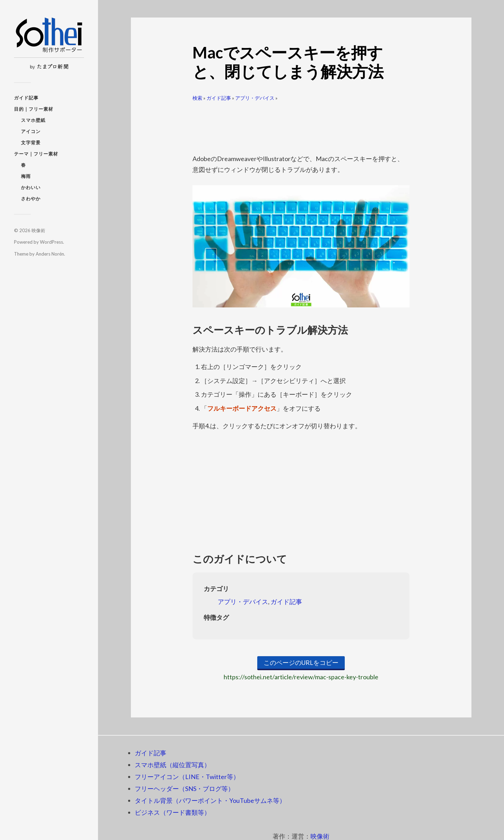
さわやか (31, 199)
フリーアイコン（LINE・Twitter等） (187, 777)
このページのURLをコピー (301, 662)
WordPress (51, 242)
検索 (197, 98)
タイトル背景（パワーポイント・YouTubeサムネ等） (210, 800)
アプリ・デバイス (255, 98)
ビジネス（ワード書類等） (173, 812)
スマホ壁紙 (33, 120)
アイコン (31, 131)
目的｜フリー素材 (34, 109)
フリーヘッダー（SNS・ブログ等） (184, 789)
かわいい (31, 187)
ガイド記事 (26, 98)
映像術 (38, 230)
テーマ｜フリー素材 (36, 154)
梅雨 (26, 176)
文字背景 (31, 143)
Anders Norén (50, 254)
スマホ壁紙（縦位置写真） (173, 765)
